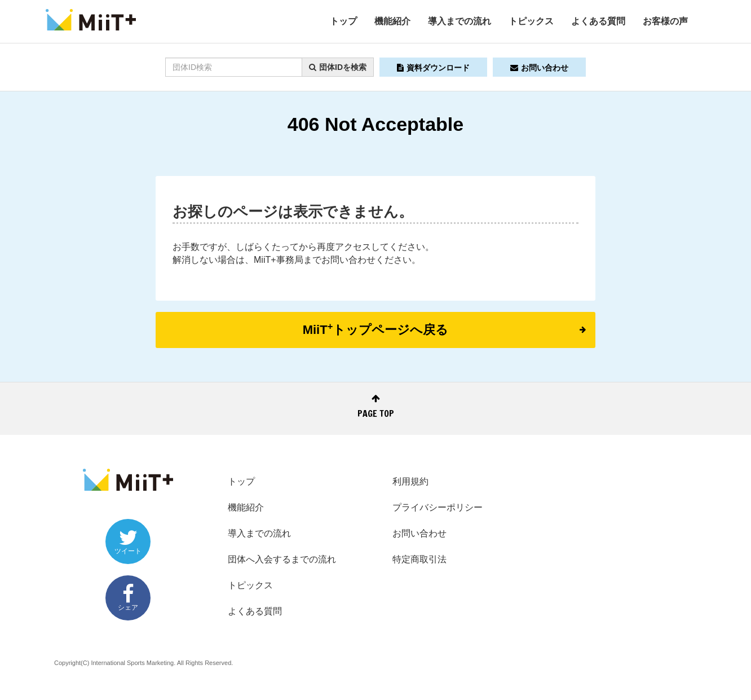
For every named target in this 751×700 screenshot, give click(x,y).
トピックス (531, 21)
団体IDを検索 (338, 67)
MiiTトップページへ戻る (444, 329)
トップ (343, 21)
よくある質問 (598, 21)
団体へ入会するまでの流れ (282, 559)
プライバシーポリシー (438, 507)
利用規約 (410, 481)
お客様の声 (665, 21)
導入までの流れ (460, 21)
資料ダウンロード (433, 68)
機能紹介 (392, 21)
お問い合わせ (539, 68)
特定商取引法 (419, 559)
